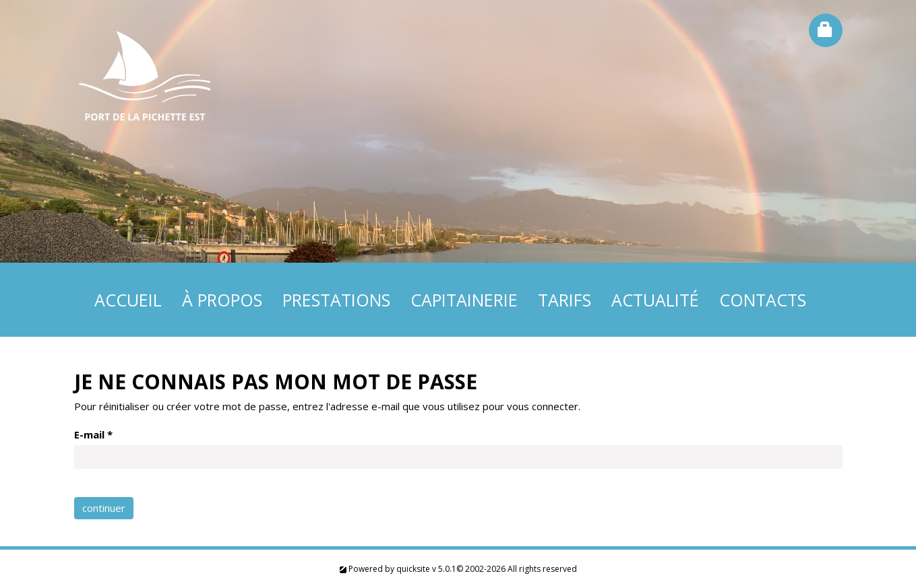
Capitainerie (464, 300)
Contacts (763, 300)
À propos (222, 300)
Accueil (128, 300)
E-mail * (93, 434)
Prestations (336, 300)
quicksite (413, 569)
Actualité (655, 300)
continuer (104, 508)
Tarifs (564, 300)
